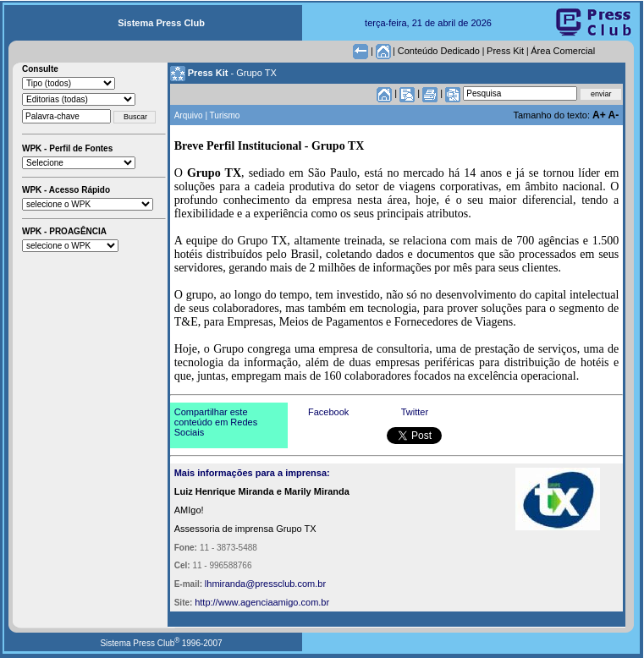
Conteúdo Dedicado (439, 51)
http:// (206, 602)
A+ (600, 115)
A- (614, 115)
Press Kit (505, 51)
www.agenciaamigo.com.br (274, 602)
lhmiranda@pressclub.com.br (265, 584)
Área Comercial (563, 51)
